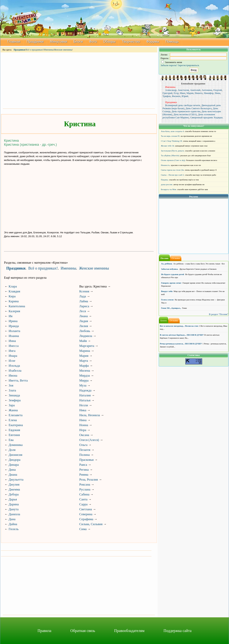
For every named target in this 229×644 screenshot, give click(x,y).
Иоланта (14, 331)
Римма (84, 475)
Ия (10, 316)
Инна (12, 341)
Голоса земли (167, 300)
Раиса (83, 465)
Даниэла (14, 514)
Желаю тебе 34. (168, 146)
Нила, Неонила (90, 415)
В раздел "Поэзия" (219, 314)
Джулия (14, 484)
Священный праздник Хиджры (206, 117)
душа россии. (167, 184)
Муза (83, 385)
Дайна (13, 524)
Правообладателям (129, 631)
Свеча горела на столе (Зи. (173, 170)
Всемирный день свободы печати (183, 105)
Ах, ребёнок (167, 264)
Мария (84, 356)
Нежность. (166, 165)
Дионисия (15, 455)
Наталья (85, 400)
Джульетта (16, 480)
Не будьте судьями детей (173, 274)
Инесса (14, 346)
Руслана (85, 489)
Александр (171, 90)
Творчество (131, 42)
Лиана (84, 316)
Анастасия (183, 90)
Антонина (207, 90)
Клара (13, 286)
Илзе (12, 361)
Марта (84, 361)
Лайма (84, 301)
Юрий (185, 96)
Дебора (14, 494)
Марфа (84, 366)
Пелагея (85, 450)
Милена (85, 371)
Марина (85, 351)
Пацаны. (165, 180)
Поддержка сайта (177, 631)
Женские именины (63, 50)
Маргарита (87, 346)
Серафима (86, 519)
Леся (83, 311)
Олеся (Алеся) (89, 440)
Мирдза (85, 376)
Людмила (86, 336)
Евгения (14, 435)
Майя (83, 341)
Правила (44, 631)
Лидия (84, 321)
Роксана (85, 484)
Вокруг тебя (167, 291)
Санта (83, 499)
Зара (12, 405)
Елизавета (16, 415)
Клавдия (14, 291)
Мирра (84, 380)
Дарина (14, 504)
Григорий (167, 93)
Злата (12, 390)
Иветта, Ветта (18, 380)
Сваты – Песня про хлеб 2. (173, 175)
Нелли (84, 405)
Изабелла (15, 371)
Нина (83, 420)
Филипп (176, 96)
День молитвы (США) (185, 114)
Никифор (209, 93)
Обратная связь (83, 631)
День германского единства (186, 111)
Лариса (84, 306)
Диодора (14, 460)
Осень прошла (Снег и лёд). (173, 160)
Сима (83, 529)
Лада (83, 296)
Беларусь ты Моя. (169, 189)
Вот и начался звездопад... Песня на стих (179, 326)
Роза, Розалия (89, 480)
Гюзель (14, 529)
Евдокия (14, 430)
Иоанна (14, 336)
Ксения (84, 291)
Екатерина (16, 425)
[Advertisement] (79, 80)
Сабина (84, 494)
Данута (14, 509)
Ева (11, 440)
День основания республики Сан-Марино (189, 116)
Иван (183, 93)
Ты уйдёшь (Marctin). (170, 155)
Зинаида (14, 395)
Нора (83, 430)
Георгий (218, 90)
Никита (199, 93)
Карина (14, 301)
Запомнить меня (172, 62)
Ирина (13, 321)
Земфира (15, 400)
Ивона (13, 376)
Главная (14, 42)
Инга (12, 351)
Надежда (85, 390)
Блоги (78, 42)
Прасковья (86, 460)
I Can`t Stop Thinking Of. (172, 141)
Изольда (14, 366)
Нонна (84, 425)
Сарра (83, 504)
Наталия (85, 395)
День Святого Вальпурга (199, 108)
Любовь (85, 331)
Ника (83, 410)
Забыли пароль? (169, 65)
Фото (93, 42)
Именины (49, 50)
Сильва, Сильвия (91, 524)
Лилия (84, 326)
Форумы (153, 42)
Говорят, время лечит (171, 283)
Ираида (14, 326)
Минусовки (59, 42)
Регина (84, 470)
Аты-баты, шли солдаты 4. (173, 131)
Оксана (84, 435)
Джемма (14, 489)
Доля (12, 450)
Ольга (83, 445)
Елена (13, 420)
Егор (176, 93)
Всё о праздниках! (35, 50)
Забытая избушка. (170, 269)
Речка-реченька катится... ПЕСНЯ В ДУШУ (181, 344)
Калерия (14, 311)
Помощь (172, 42)
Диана (13, 475)
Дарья (13, 499)
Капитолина (17, 306)
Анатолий (195, 90)
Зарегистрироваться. (189, 65)
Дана (12, 519)
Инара (13, 356)
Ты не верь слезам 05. (171, 136)
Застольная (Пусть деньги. (173, 151)
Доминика (16, 445)
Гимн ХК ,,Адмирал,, (171, 308)
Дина (12, 470)
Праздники (35, 42)
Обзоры (109, 42)
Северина (86, 514)
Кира (12, 296)
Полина (84, 455)
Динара (14, 465)
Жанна (13, 410)
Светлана (86, 509)
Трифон (167, 96)
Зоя (11, 385)
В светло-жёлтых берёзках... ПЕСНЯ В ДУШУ (182, 335)
